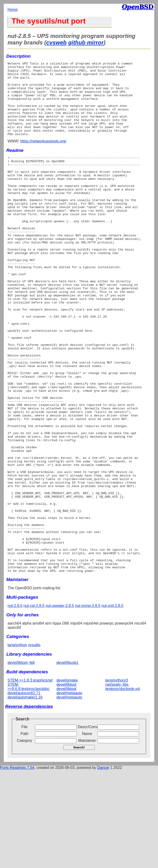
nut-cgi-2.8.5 (34, 704)
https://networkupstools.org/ (43, 156)
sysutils (34, 743)
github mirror (86, 42)
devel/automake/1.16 (25, 795)
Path (25, 832)
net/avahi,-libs (117, 783)
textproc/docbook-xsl (123, 787)
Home (13, 10)
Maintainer (87, 839)
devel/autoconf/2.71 (24, 791)
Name (87, 832)
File (24, 825)
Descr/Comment (87, 825)
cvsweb (56, 42)
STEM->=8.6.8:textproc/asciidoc (28, 785)
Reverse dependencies (29, 805)
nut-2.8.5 (15, 704)
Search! (79, 846)
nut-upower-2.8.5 (60, 704)
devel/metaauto (69, 791)
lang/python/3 (117, 778)
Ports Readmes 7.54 (17, 866)
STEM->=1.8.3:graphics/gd (30, 778)
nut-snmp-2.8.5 (88, 704)
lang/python (17, 743)
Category (25, 839)
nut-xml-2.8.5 (112, 704)
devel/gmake (67, 778)
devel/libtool (67, 783)
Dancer (103, 866)
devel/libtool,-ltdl (21, 761)
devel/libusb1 (67, 761)
